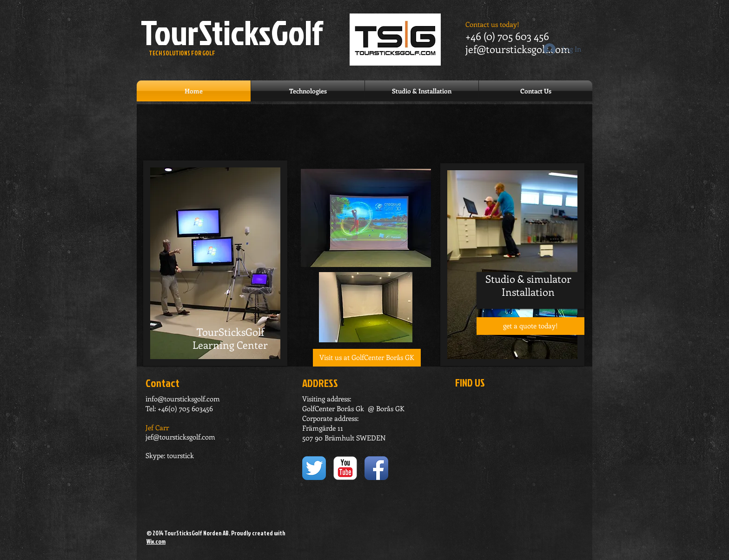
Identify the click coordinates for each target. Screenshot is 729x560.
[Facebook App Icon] (376, 468)
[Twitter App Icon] (314, 468)
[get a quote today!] (530, 326)
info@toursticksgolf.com (183, 399)
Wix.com (156, 541)
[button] (367, 358)
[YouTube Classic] (345, 468)
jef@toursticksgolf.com (518, 49)
